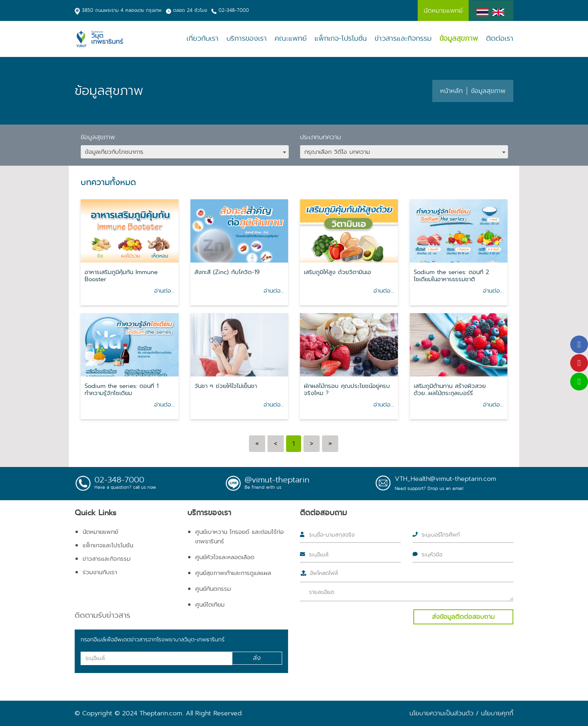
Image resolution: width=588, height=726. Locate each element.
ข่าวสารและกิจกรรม (403, 39)
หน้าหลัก (451, 91)
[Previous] (257, 444)
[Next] (312, 444)
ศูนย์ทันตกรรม (213, 589)
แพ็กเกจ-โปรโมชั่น (341, 39)
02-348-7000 (234, 10)
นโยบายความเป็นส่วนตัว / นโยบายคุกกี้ (461, 713)
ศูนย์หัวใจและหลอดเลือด (225, 557)
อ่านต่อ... (164, 291)
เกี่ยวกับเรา (203, 39)
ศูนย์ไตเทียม (210, 605)
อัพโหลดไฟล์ (324, 573)
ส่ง (257, 658)
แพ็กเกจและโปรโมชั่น (108, 545)
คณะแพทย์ (291, 39)
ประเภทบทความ (320, 137)
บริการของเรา (247, 39)
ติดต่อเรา (500, 39)
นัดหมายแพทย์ (100, 532)
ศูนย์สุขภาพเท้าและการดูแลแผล (233, 573)
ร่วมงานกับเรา (100, 572)
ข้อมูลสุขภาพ (459, 39)
